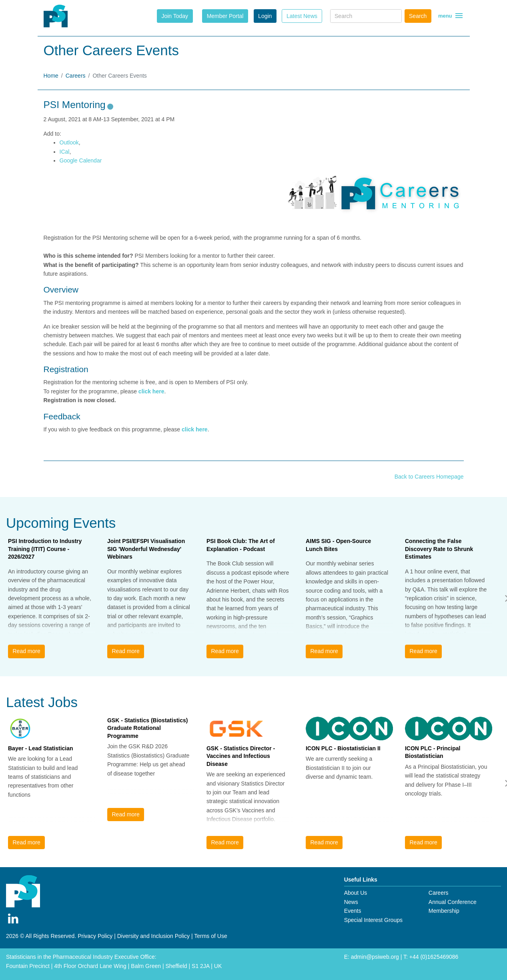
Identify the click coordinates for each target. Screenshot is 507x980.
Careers (76, 76)
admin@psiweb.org (375, 957)
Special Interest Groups (373, 920)
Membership (444, 911)
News (351, 902)
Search (418, 16)
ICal (65, 152)
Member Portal (225, 16)
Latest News (302, 16)
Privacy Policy (95, 936)
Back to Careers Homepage (429, 477)
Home (51, 76)
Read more (26, 651)
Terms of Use (210, 936)
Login (265, 16)
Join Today (175, 16)
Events (353, 911)
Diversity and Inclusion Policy (153, 936)
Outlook (69, 142)
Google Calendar (81, 160)
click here (151, 391)
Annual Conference (453, 902)
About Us (356, 893)
